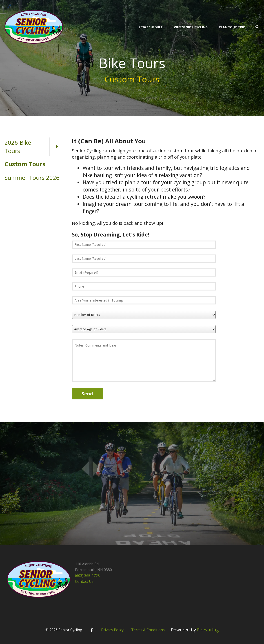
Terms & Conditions (148, 630)
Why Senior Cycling (191, 27)
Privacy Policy (112, 630)
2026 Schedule (151, 27)
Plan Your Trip (232, 27)
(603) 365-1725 (87, 576)
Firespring (208, 630)
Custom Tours (25, 164)
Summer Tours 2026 (32, 178)
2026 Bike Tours (34, 147)
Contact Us (84, 581)
